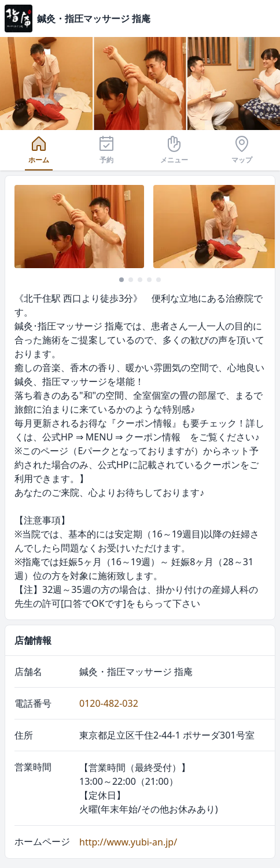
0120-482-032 (109, 703)
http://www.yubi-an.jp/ (128, 842)
